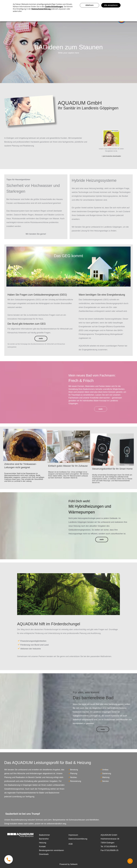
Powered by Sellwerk (68, 864)
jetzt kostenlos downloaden (112, 156)
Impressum (73, 835)
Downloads (44, 854)
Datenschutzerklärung (78, 839)
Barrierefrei (44, 839)
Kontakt (42, 847)
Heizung (43, 843)
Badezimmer (44, 835)
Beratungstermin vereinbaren (51, 850)
